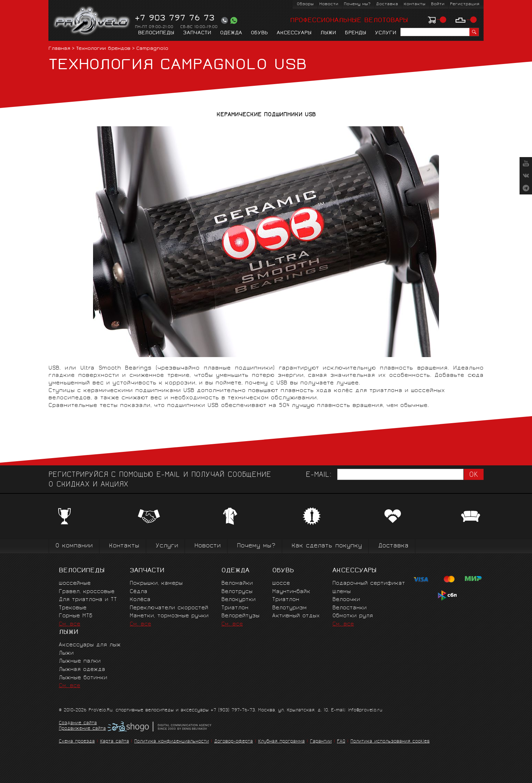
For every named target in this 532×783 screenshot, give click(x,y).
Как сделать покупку (327, 546)
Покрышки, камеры (156, 584)
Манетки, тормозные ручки (169, 616)
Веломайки (237, 584)
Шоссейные (75, 584)
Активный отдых (296, 616)
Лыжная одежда (82, 670)
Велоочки (346, 600)
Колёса (140, 600)
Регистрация (465, 4)
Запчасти (197, 33)
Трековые (73, 608)
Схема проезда (77, 742)
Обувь (259, 33)
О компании (74, 546)
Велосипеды (156, 33)
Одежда (231, 33)
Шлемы (342, 592)
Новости (329, 4)
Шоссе (281, 584)
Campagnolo (152, 49)
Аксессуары (294, 33)
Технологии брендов (103, 49)
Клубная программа (281, 742)
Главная (59, 49)
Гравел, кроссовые (87, 592)
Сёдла (139, 592)
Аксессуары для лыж (90, 645)
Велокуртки (239, 600)
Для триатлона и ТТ (88, 600)
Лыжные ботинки (83, 678)
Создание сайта (78, 723)
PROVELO (92, 21)
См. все (70, 624)
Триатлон (235, 608)
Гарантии (321, 742)
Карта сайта (114, 742)
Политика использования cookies (390, 742)
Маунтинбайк (291, 592)
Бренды (356, 33)
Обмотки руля (353, 616)
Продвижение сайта (82, 729)
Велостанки (350, 608)
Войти (438, 4)
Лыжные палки (80, 661)
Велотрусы (237, 592)
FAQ (341, 742)
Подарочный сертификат (369, 584)
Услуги (386, 33)
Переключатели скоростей (169, 608)
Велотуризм (290, 608)
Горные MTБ (76, 616)
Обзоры (305, 4)
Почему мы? (357, 4)
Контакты (415, 4)
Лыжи (328, 33)
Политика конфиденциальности (172, 742)
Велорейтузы (240, 616)
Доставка (387, 4)
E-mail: (319, 475)
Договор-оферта (233, 742)
